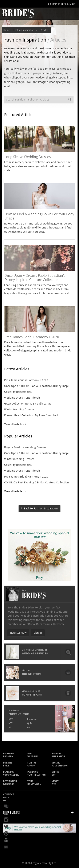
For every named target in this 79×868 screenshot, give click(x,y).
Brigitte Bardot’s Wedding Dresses (25, 447)
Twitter (6, 827)
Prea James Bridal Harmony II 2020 (26, 380)
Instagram (6, 820)
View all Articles (15, 424)
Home (7, 30)
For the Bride (8, 764)
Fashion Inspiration (25, 30)
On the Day (55, 773)
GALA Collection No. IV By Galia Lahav (28, 404)
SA (10, 728)
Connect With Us (9, 797)
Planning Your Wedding (11, 773)
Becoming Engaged (9, 755)
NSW (11, 719)
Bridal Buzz (6, 807)
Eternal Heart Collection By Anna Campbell (31, 415)
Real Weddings (33, 755)
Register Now (18, 633)
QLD (29, 723)
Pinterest (6, 833)
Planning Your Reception (36, 773)
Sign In (38, 633)
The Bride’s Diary (18, 13)
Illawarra (32, 719)
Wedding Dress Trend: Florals (22, 398)
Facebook (6, 813)
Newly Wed (55, 783)
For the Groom (32, 764)
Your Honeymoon (34, 783)
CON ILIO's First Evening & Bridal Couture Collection (37, 483)
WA (29, 728)
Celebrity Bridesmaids (18, 392)
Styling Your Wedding (60, 764)
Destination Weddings (10, 783)
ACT (10, 723)
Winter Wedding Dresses (19, 410)
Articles (45, 30)
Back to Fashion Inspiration (39, 509)
